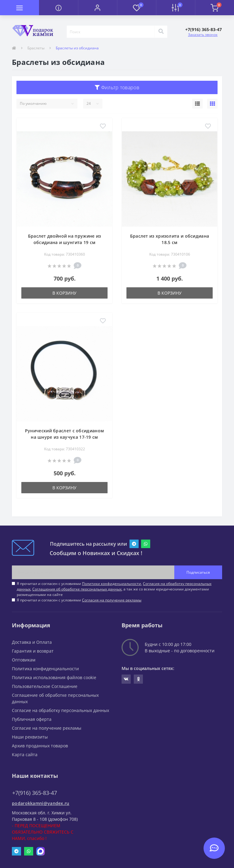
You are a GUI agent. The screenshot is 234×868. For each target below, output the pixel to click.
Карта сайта (25, 755)
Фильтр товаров (117, 87)
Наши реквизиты (30, 737)
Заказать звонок (203, 35)
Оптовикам (24, 660)
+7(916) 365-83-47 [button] (35, 793)
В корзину (64, 293)
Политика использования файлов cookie (54, 677)
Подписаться (198, 572)
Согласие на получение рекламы (47, 728)
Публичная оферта (32, 719)
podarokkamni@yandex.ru (41, 803)
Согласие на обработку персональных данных (60, 710)
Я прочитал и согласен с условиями (79, 600)
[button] (97, 8)
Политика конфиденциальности (45, 669)
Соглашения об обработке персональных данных (77, 589)
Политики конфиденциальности (112, 584)
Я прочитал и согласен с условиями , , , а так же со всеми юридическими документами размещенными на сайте (114, 589)
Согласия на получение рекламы (112, 600)
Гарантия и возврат (33, 651)
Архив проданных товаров (40, 746)
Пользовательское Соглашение (45, 686)
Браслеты (36, 48)
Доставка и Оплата (32, 642)
